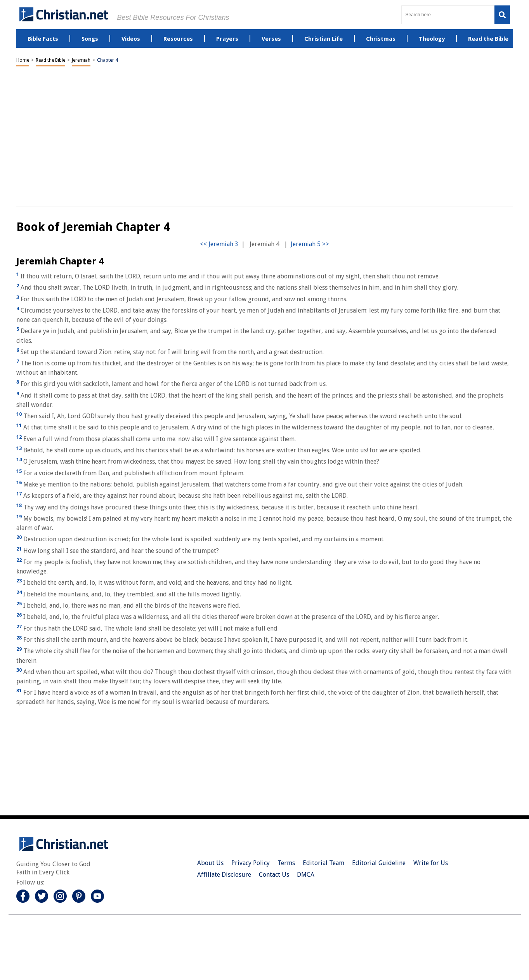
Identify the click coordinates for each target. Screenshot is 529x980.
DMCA (306, 875)
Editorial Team (323, 863)
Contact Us (274, 875)
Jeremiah (81, 60)
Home (23, 60)
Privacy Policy (251, 863)
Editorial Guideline (379, 863)
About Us (210, 863)
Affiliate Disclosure (224, 875)
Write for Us (431, 863)
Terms (286, 863)
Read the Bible (50, 60)
